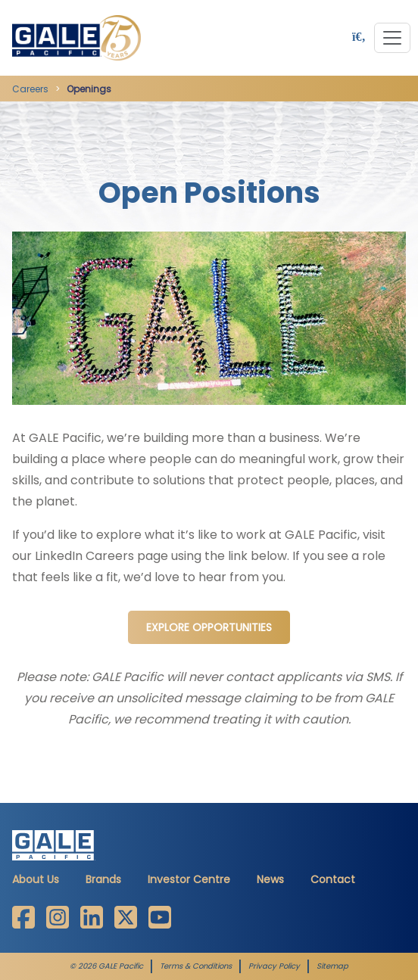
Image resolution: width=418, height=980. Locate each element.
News (270, 879)
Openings (89, 89)
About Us (36, 879)
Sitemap (332, 966)
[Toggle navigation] (392, 38)
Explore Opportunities (209, 627)
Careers (30, 89)
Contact (333, 879)
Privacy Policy (274, 966)
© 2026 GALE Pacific (106, 966)
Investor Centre (189, 879)
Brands (103, 879)
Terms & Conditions (196, 966)
